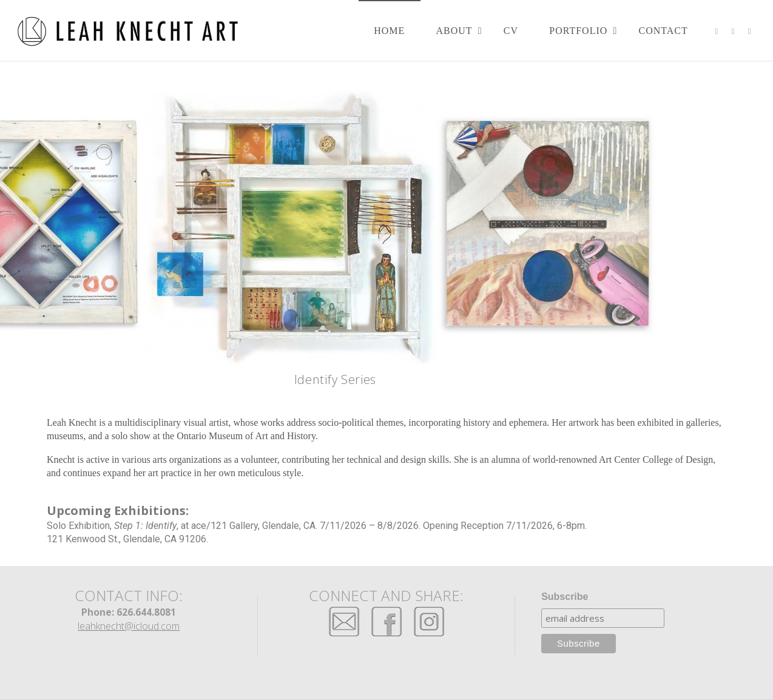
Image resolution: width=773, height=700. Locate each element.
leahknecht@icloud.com (129, 626)
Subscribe (565, 597)
